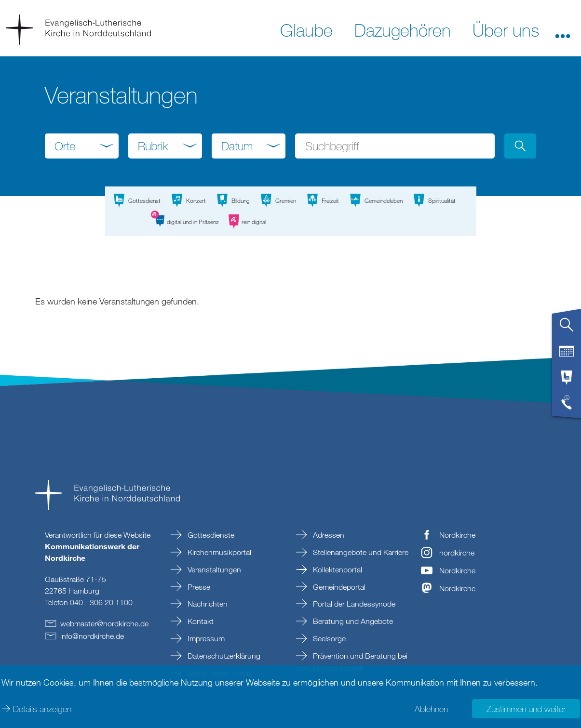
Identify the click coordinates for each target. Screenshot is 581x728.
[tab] (567, 329)
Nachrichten (207, 604)
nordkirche (457, 553)
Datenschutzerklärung (223, 656)
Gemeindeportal (338, 587)
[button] (563, 29)
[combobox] (82, 146)
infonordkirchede (92, 636)
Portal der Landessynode (353, 604)
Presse (198, 587)
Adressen (328, 535)
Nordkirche (457, 535)
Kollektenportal (337, 569)
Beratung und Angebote (352, 621)
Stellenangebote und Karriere (360, 552)
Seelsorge (328, 638)
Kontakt (200, 621)
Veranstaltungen (213, 569)
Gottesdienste (210, 535)
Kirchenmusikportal (218, 552)
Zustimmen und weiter (526, 709)
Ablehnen (431, 709)
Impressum (205, 638)
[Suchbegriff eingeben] (395, 146)
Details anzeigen (42, 709)
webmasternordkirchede (104, 623)
